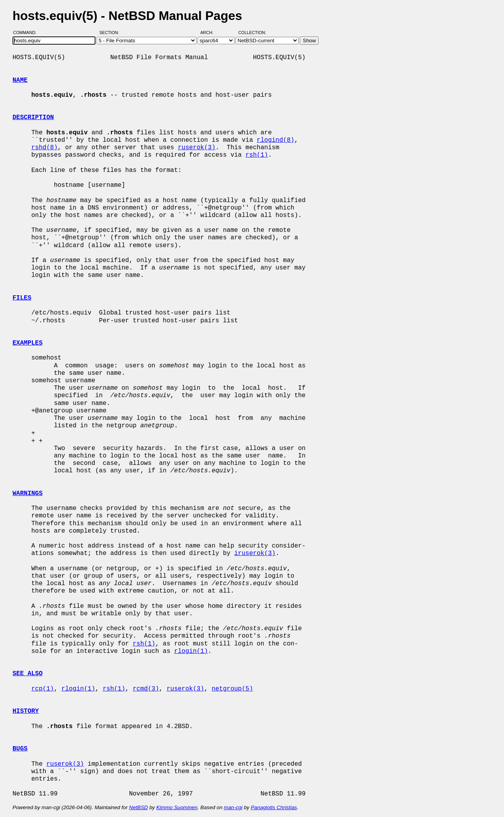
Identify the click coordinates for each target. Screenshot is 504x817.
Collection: (252, 33)
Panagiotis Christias (274, 807)
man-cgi (233, 807)
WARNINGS (28, 493)
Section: (111, 33)
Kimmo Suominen (177, 807)
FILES (22, 298)
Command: (27, 33)
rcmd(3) (146, 689)
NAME (20, 80)
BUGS (20, 749)
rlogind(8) (275, 140)
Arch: (210, 33)
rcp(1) (43, 689)
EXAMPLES (28, 343)
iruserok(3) (255, 553)
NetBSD (139, 807)
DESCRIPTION (33, 117)
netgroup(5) (232, 689)
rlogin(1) (191, 651)
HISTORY (26, 711)
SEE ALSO (28, 674)
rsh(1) (257, 155)
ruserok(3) (196, 148)
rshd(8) (44, 148)
